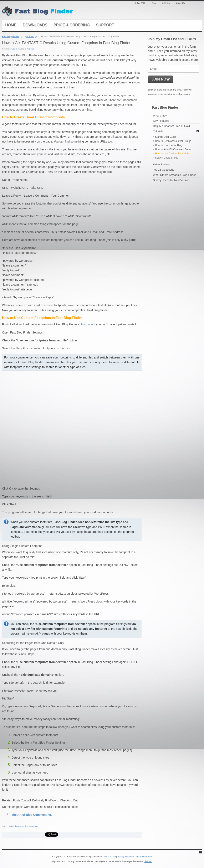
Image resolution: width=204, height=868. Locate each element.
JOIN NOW (160, 79)
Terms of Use (110, 857)
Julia (14, 49)
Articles (30, 36)
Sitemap (148, 861)
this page (87, 324)
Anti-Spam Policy (144, 857)
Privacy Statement (126, 857)
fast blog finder (32, 826)
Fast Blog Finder (11, 36)
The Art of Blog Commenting (31, 815)
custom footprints (16, 826)
